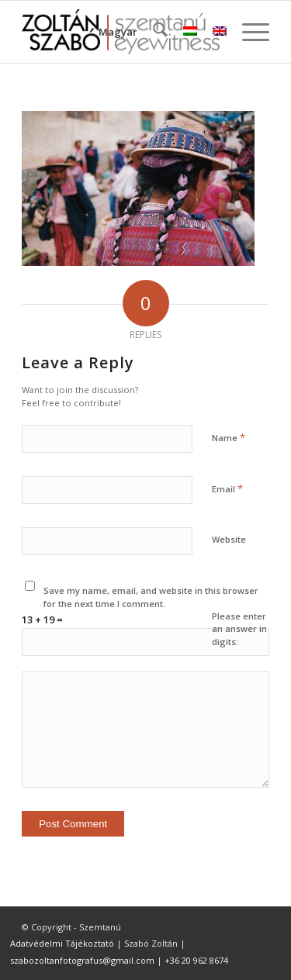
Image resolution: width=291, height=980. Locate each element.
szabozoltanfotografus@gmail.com (82, 960)
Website (229, 539)
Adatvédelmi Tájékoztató (62, 943)
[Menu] (248, 32)
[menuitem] (152, 32)
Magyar (118, 32)
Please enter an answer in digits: (239, 629)
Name (229, 437)
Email (227, 488)
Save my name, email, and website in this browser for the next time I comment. (151, 597)
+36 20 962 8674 (196, 960)
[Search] (152, 32)
